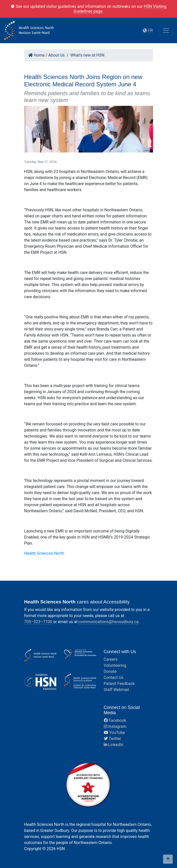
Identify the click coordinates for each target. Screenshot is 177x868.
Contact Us (114, 678)
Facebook (115, 720)
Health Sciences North (44, 553)
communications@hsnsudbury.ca (108, 622)
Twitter (112, 739)
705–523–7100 (38, 622)
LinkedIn (114, 745)
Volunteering (115, 665)
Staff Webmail (116, 690)
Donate (110, 671)
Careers (111, 659)
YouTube (114, 733)
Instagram (115, 726)
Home (36, 55)
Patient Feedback (119, 684)
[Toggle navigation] (166, 31)
